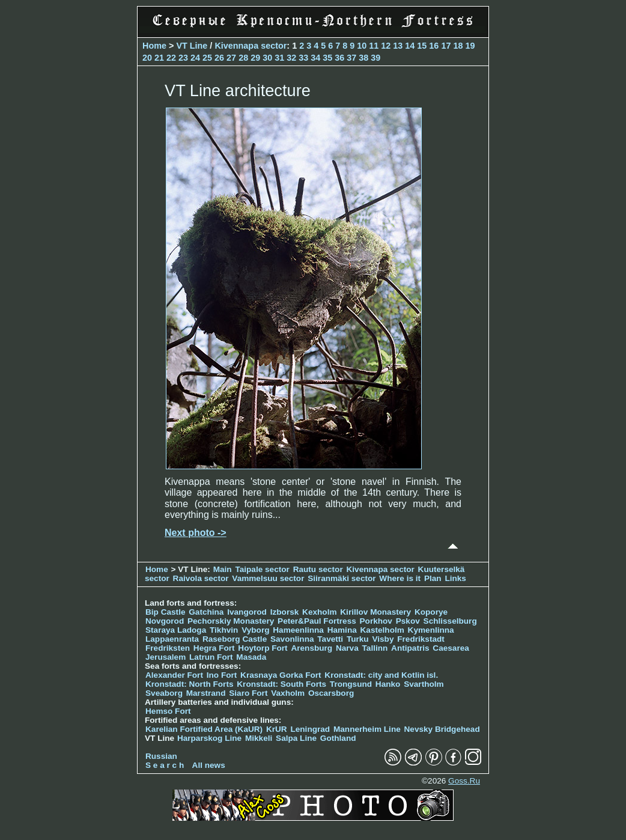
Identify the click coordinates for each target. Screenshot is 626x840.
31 (279, 58)
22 (171, 58)
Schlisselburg (450, 621)
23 (183, 58)
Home (154, 46)
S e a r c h (165, 765)
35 (327, 58)
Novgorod (165, 621)
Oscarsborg (331, 693)
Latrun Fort (211, 657)
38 (363, 58)
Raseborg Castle (235, 639)
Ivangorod (247, 612)
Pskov (408, 621)
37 (351, 58)
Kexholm (319, 612)
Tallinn (375, 648)
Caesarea (451, 648)
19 (470, 46)
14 (410, 46)
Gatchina (206, 612)
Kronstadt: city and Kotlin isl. (381, 675)
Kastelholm (382, 630)
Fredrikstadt (421, 639)
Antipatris (410, 648)
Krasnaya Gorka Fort (281, 675)
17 (446, 46)
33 (303, 58)
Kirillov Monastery (375, 612)
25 (207, 58)
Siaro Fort (248, 693)
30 (267, 58)
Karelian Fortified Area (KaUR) (204, 729)
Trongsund (351, 684)
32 (291, 58)
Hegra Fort (214, 648)
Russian (161, 756)
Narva (347, 648)
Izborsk (285, 612)
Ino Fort (222, 675)
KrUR (277, 729)
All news (209, 765)
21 (159, 58)
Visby (383, 639)
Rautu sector (318, 569)
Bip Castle (165, 612)
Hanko (388, 684)
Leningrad (310, 729)
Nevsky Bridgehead (442, 729)
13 (398, 46)
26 (219, 58)
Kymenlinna (431, 630)
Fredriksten (168, 648)
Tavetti (330, 639)
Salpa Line (296, 738)
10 (362, 46)
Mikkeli (259, 738)
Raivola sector (202, 578)
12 (386, 46)
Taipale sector (262, 569)
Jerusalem (166, 657)
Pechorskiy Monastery (231, 621)
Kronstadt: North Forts (190, 684)
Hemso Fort (168, 711)
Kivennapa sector (251, 46)
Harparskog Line (209, 738)
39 (375, 58)
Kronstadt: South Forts (281, 684)
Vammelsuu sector (268, 578)
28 (243, 58)
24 (195, 58)
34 (315, 58)
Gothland (338, 738)
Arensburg (311, 648)
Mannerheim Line (367, 729)
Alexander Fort (174, 675)
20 (147, 58)
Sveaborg (164, 693)
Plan (433, 578)
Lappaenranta (172, 639)
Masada (251, 657)
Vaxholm (288, 693)
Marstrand (206, 693)
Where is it (400, 578)
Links (455, 578)
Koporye (431, 612)
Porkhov (376, 621)
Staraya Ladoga (176, 630)
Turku (358, 639)
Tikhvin (224, 630)
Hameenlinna (298, 630)
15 (422, 46)
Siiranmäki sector (343, 578)
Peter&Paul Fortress (317, 621)
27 (231, 58)
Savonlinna (292, 639)
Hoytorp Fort (263, 648)
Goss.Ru (464, 781)
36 (339, 58)
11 (374, 46)
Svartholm (424, 684)
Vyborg (255, 630)
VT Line (192, 46)
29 (255, 58)
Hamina (342, 630)
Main (223, 569)
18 (458, 46)
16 (434, 46)
